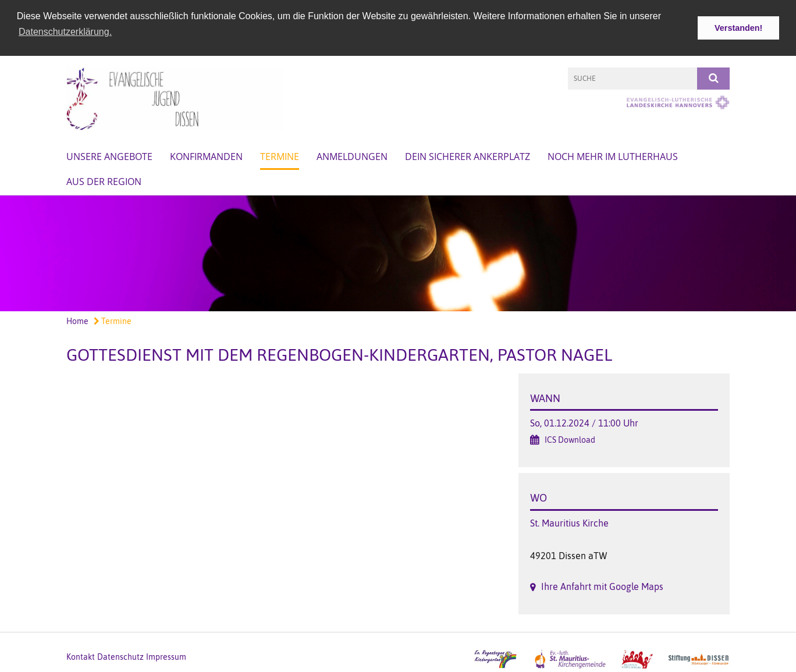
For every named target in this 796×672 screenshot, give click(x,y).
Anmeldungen (352, 155)
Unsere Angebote (109, 155)
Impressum (166, 656)
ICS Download (570, 439)
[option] (398, 253)
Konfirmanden (206, 155)
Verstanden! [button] (738, 28)
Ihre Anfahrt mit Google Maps (602, 586)
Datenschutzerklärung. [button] (65, 32)
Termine (280, 155)
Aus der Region (104, 180)
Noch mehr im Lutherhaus (613, 155)
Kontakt (81, 656)
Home (77, 321)
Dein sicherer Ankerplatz (468, 155)
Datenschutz (120, 656)
